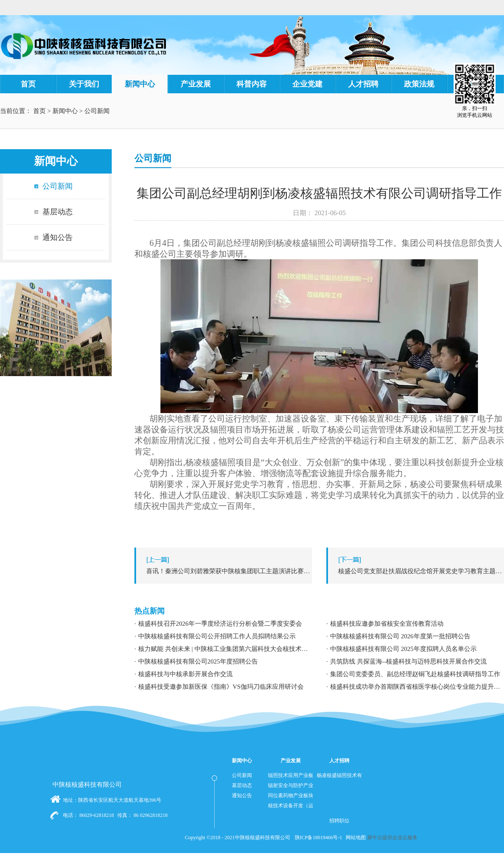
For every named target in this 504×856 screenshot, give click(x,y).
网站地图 (354, 838)
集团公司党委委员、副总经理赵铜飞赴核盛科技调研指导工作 (415, 674)
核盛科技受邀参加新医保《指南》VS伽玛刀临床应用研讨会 (221, 687)
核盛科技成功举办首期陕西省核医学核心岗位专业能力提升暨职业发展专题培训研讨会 (417, 687)
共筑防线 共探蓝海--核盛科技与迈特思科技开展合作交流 (409, 661)
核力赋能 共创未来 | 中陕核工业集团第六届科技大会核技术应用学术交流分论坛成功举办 (225, 649)
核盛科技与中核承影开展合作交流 (185, 674)
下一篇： (417, 571)
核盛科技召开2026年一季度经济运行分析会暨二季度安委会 (220, 624)
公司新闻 (97, 111)
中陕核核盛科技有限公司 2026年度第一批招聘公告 (400, 636)
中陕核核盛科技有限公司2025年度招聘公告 (198, 661)
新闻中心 (65, 111)
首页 (28, 84)
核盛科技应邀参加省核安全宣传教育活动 (387, 624)
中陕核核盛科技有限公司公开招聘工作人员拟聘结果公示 (217, 636)
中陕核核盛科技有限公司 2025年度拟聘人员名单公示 (403, 649)
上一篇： (225, 571)
